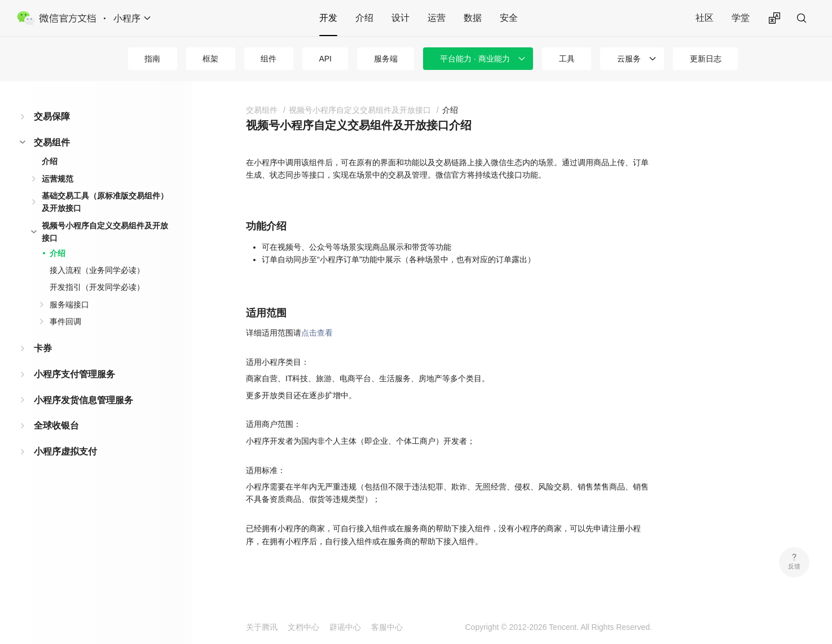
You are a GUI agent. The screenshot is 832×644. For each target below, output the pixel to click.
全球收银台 (56, 425)
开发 (328, 18)
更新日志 (706, 59)
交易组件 (52, 142)
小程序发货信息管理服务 (83, 400)
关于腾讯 (262, 627)
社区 (705, 18)
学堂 (741, 18)
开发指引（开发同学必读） (97, 287)
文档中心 (303, 627)
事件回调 (65, 321)
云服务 (629, 59)
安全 (509, 18)
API (325, 59)
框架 (210, 59)
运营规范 (58, 179)
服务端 (386, 59)
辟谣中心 (345, 627)
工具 (567, 59)
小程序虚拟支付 (65, 451)
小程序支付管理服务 (74, 374)
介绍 (364, 18)
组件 (268, 59)
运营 (437, 18)
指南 (152, 59)
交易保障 (52, 116)
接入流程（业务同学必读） (97, 270)
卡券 (43, 348)
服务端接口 (69, 305)
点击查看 (317, 333)
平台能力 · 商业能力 (475, 59)
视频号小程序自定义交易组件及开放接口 (105, 232)
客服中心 (387, 627)
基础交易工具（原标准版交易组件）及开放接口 (105, 202)
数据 (473, 18)
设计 (400, 18)
